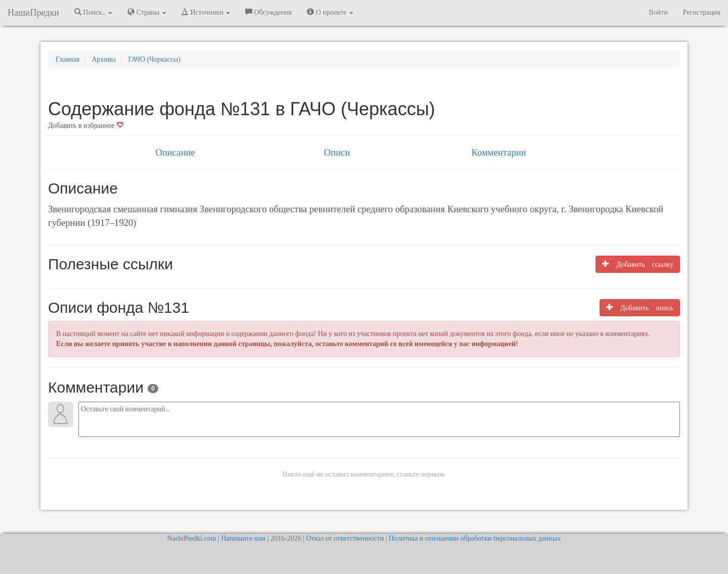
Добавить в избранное (86, 126)
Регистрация (702, 12)
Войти (658, 12)
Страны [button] (147, 12)
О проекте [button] (330, 12)
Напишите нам (243, 538)
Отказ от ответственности (345, 538)
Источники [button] (206, 12)
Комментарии (498, 152)
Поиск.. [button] (94, 12)
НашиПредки (33, 13)
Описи (337, 152)
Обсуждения (268, 12)
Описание (175, 152)
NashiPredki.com (192, 538)
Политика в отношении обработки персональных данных (475, 538)
